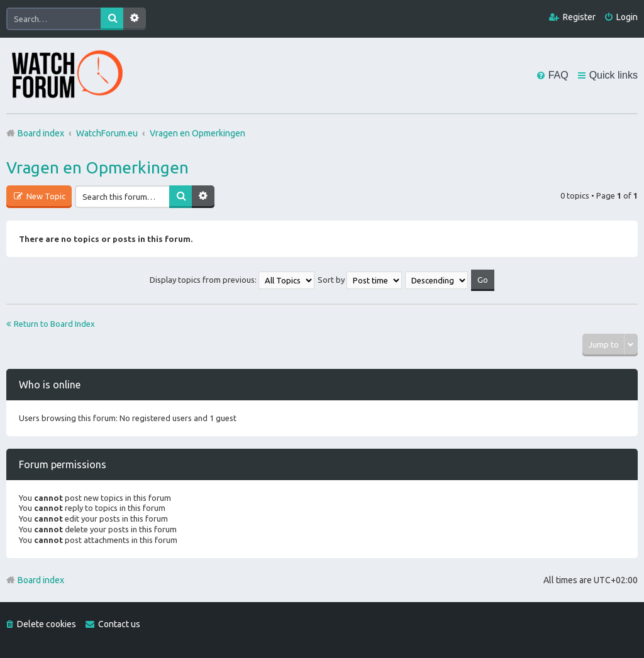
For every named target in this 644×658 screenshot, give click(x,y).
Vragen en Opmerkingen (97, 167)
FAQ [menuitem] (558, 75)
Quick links (613, 75)
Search (112, 19)
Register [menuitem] (579, 17)
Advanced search (135, 19)
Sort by (360, 280)
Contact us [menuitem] (119, 624)
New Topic (45, 196)
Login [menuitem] (627, 17)
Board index (41, 580)
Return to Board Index (54, 324)
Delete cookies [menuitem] (47, 624)
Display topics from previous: (232, 280)
